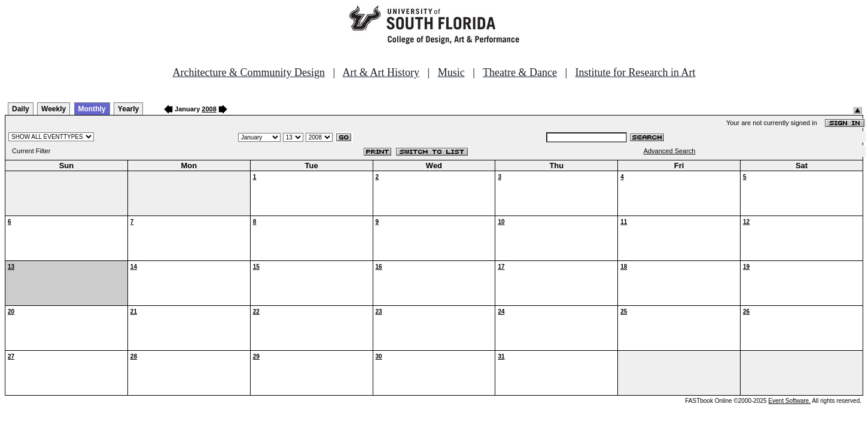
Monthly (92, 109)
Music (451, 72)
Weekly (54, 109)
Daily (21, 109)
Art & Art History (381, 72)
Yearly (128, 109)
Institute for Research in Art (636, 72)
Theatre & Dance (520, 72)
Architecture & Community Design (249, 72)
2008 (209, 109)
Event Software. (789, 401)
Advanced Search (670, 151)
